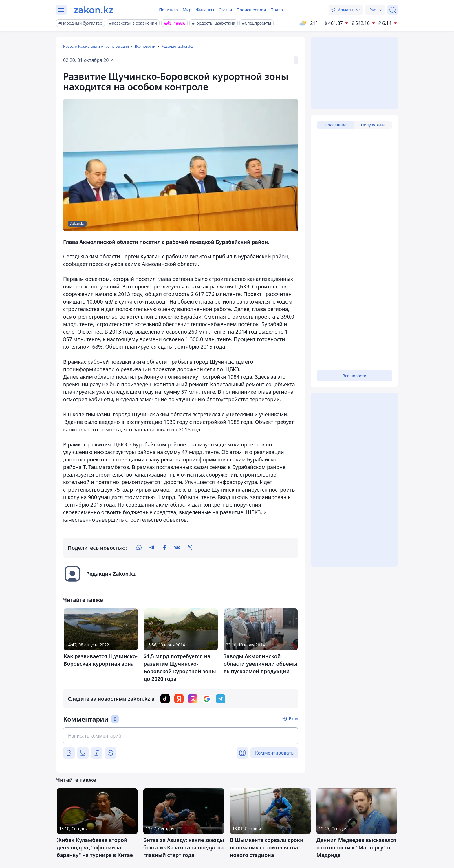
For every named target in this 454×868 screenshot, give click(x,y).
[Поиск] (393, 10)
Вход (293, 719)
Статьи (225, 10)
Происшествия (251, 10)
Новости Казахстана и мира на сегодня (96, 46)
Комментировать (274, 753)
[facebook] (164, 548)
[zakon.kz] (93, 10)
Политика (169, 10)
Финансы (205, 10)
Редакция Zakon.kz (177, 46)
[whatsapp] (139, 548)
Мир (187, 10)
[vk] (177, 548)
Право (277, 10)
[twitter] (190, 548)
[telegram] (152, 548)
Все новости (145, 46)
